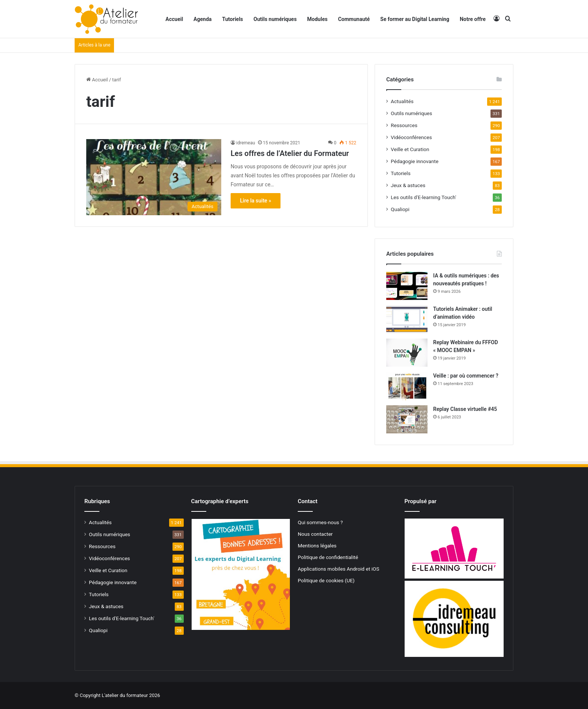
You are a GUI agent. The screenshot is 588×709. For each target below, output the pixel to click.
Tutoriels (232, 19)
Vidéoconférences (411, 137)
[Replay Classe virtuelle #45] (407, 419)
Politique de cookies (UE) (326, 580)
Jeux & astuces (408, 185)
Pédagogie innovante (415, 161)
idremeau (246, 143)
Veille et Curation (410, 149)
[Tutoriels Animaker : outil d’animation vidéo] (407, 319)
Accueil (174, 19)
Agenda (202, 19)
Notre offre (473, 19)
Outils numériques (275, 19)
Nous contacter (315, 534)
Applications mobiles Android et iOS (338, 569)
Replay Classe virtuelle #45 (465, 409)
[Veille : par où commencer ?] (407, 386)
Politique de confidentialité (328, 557)
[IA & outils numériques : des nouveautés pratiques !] (407, 286)
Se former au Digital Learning (415, 19)
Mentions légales (317, 546)
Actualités (402, 101)
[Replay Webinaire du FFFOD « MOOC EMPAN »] (407, 353)
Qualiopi (400, 209)
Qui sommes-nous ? (320, 522)
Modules (317, 19)
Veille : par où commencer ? (466, 376)
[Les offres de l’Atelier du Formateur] (154, 177)
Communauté (354, 19)
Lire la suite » (256, 201)
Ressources (404, 125)
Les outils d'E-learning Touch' (423, 197)
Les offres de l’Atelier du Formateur (290, 153)
